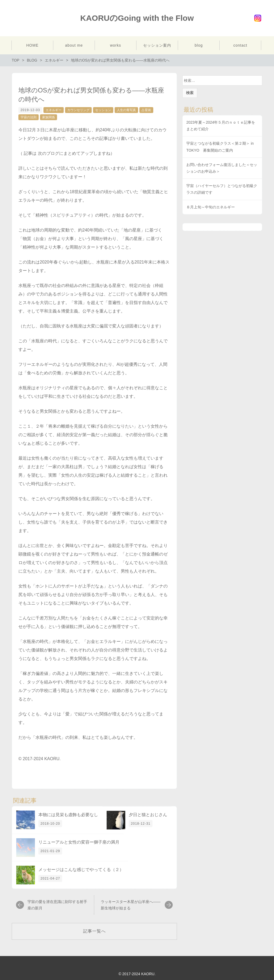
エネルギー (54, 110)
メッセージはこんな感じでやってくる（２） (81, 870)
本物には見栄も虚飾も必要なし (68, 815)
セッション (103, 110)
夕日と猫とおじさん (148, 815)
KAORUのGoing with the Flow (137, 18)
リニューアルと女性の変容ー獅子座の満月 (79, 842)
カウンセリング (78, 110)
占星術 (146, 110)
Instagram (258, 18)
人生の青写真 (126, 110)
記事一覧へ (94, 931)
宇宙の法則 (29, 117)
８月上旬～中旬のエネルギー (211, 207)
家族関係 (49, 117)
